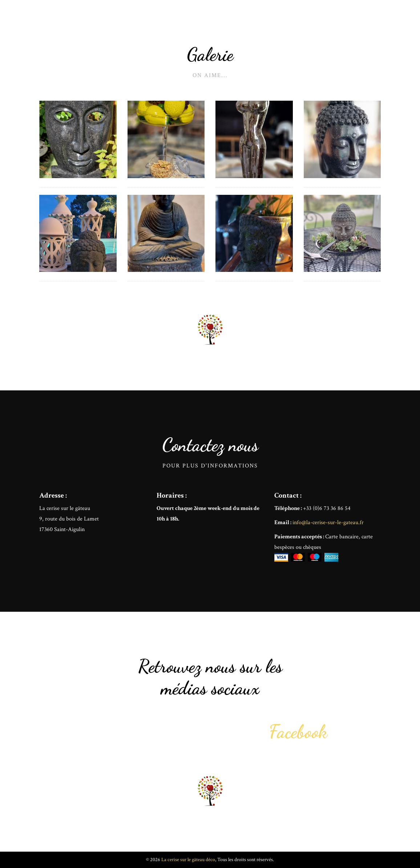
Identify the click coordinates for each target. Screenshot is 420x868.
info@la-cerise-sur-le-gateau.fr (328, 523)
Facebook (298, 732)
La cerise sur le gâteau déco (106, 22)
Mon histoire (308, 22)
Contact (371, 22)
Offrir (343, 22)
